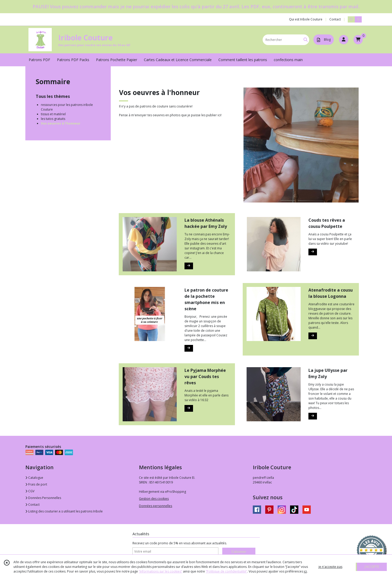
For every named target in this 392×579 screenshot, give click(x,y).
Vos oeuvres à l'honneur (61, 123)
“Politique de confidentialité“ (226, 571)
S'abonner (239, 552)
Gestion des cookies (154, 499)
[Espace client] (344, 40)
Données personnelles (156, 506)
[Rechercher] (306, 40)
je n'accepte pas (330, 567)
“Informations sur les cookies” (160, 571)
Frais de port (36, 484)
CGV (30, 491)
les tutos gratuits (53, 119)
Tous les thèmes (53, 96)
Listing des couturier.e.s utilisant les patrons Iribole (64, 511)
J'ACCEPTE (372, 567)
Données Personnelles (43, 498)
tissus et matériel (53, 114)
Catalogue (34, 478)
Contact (335, 19)
